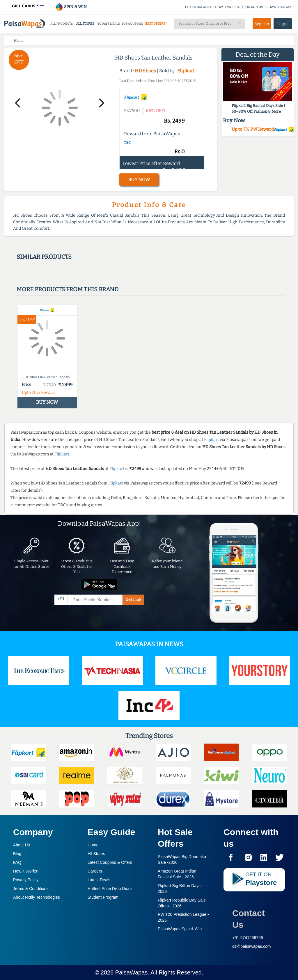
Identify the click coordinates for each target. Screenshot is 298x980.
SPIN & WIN (71, 7)
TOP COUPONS (132, 24)
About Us (22, 845)
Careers (95, 871)
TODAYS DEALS (109, 24)
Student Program (103, 897)
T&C (127, 143)
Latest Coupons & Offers (110, 862)
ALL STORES (85, 24)
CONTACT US (253, 7)
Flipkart (186, 71)
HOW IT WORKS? (228, 7)
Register (262, 24)
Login (283, 24)
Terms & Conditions (31, 889)
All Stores (96, 854)
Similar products (44, 257)
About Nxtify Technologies (37, 897)
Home (93, 845)
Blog (17, 854)
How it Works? (26, 871)
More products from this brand (68, 289)
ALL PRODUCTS (62, 24)
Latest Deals (99, 880)
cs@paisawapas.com (252, 946)
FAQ (17, 862)
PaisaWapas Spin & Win (180, 929)
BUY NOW (139, 180)
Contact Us (249, 919)
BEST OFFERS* (156, 24)
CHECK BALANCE (198, 7)
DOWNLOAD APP (279, 7)
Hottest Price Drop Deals (110, 889)
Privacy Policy (26, 880)
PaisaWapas (132, 972)
